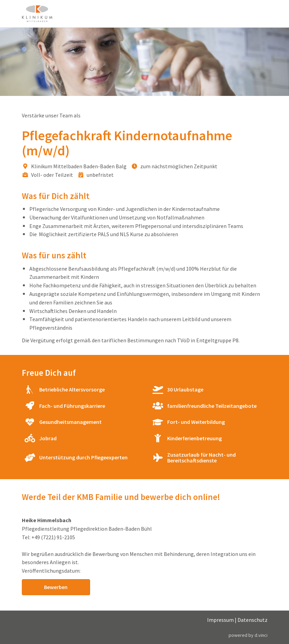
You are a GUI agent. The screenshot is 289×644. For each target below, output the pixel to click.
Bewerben (56, 587)
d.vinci (261, 635)
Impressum (220, 620)
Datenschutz (252, 620)
